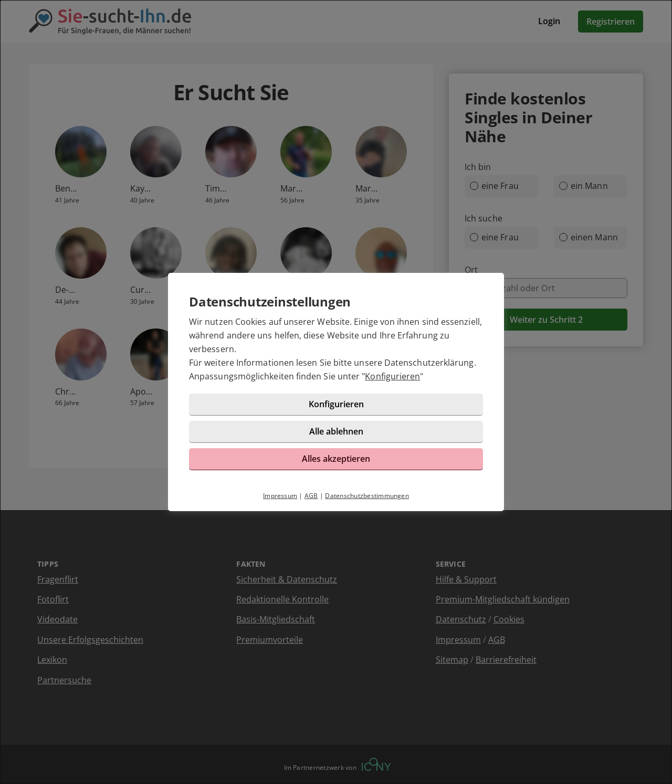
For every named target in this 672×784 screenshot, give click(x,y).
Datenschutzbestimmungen (367, 496)
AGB (311, 496)
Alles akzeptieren (336, 459)
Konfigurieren (392, 376)
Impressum (280, 496)
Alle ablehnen (336, 431)
